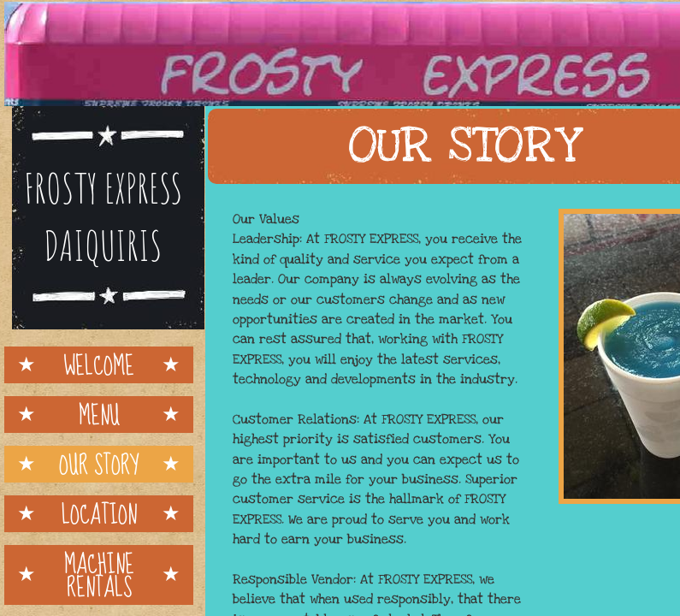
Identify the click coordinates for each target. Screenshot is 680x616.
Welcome (99, 365)
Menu (99, 415)
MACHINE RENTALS (99, 575)
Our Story (99, 464)
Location (99, 514)
